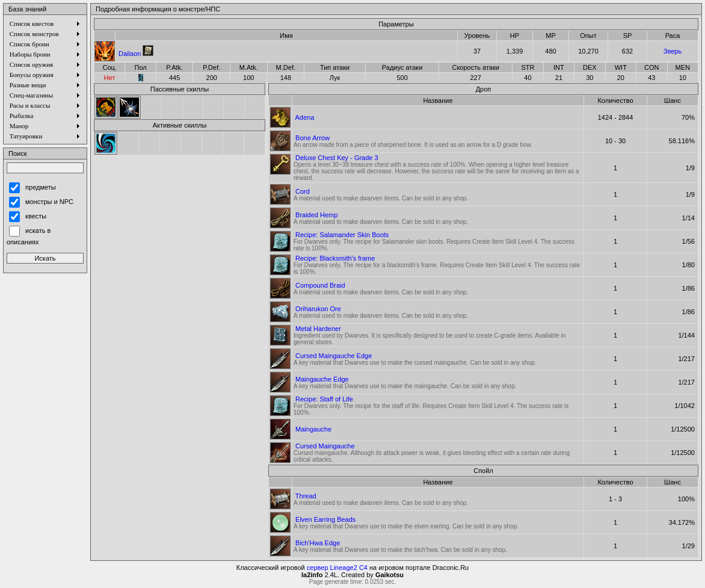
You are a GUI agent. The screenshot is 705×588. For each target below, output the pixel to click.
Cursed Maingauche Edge (334, 356)
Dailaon (130, 54)
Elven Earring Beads (325, 519)
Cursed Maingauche (325, 446)
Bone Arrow (312, 138)
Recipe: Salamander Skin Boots (342, 235)
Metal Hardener (318, 329)
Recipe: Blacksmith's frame (335, 258)
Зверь (673, 51)
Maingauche (313, 429)
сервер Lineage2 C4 (337, 568)
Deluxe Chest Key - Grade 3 (337, 158)
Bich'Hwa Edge (318, 543)
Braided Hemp (316, 215)
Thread (306, 496)
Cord (303, 191)
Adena (304, 117)
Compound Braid (320, 285)
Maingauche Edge (322, 379)
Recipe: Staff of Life (324, 399)
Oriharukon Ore (318, 309)
